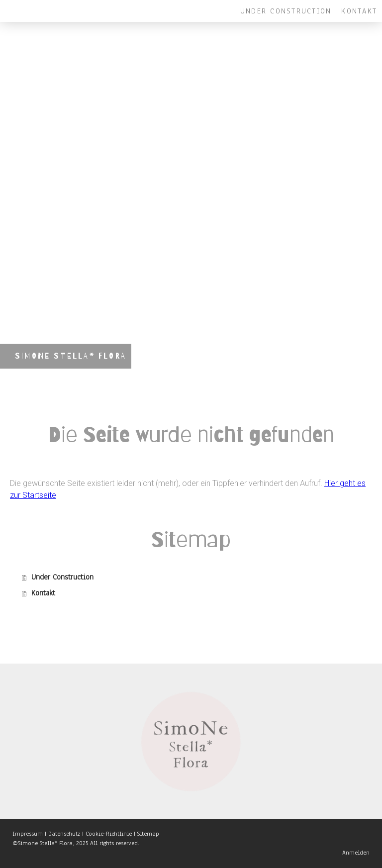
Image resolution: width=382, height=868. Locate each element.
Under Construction (286, 11)
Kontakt (359, 11)
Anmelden (356, 853)
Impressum (28, 834)
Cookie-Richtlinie (109, 834)
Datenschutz (64, 834)
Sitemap (148, 834)
